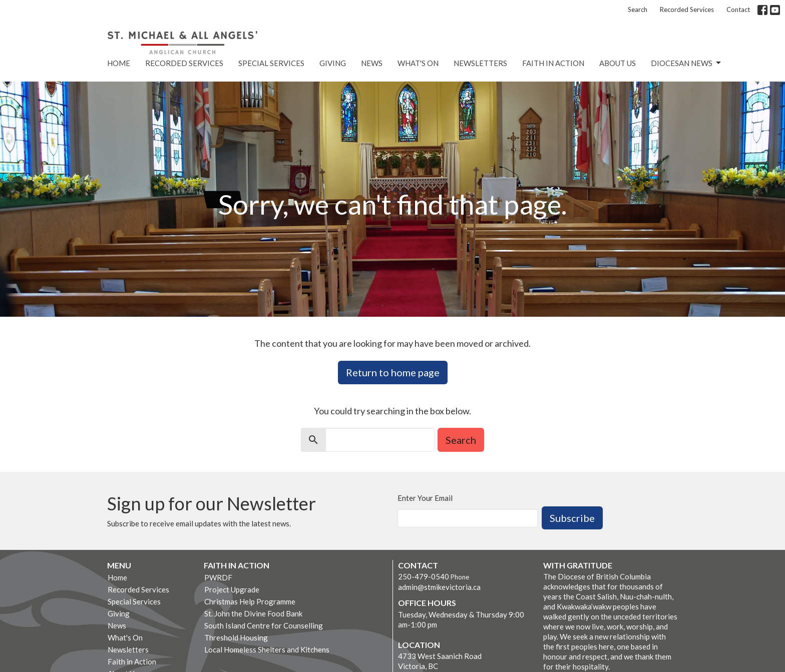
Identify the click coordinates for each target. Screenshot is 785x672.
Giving (333, 63)
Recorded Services (687, 10)
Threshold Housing (236, 637)
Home (119, 63)
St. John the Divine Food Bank (253, 613)
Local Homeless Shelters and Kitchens (267, 649)
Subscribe (572, 518)
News (372, 63)
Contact (738, 10)
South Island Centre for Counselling (264, 625)
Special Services (271, 63)
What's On (418, 63)
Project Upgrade (232, 589)
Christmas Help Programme (250, 601)
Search (638, 10)
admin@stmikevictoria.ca (439, 587)
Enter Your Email (425, 498)
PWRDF (218, 577)
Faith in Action (553, 63)
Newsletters (480, 63)
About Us (618, 63)
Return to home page (393, 372)
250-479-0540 (424, 576)
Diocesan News (687, 63)
